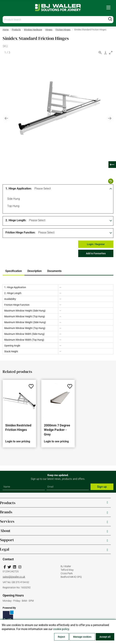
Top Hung (13, 206)
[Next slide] (110, 118)
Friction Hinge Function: (20, 232)
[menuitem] (108, 8)
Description (35, 271)
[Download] (105, 53)
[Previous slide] (6, 118)
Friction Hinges (63, 30)
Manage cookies (82, 637)
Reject (61, 637)
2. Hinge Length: (16, 220)
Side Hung (13, 199)
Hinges (49, 30)
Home (6, 30)
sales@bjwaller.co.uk (14, 577)
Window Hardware (33, 30)
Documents (54, 271)
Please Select (43, 189)
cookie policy (61, 629)
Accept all (105, 637)
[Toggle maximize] (111, 53)
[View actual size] (100, 53)
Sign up (102, 487)
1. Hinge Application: (19, 189)
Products (16, 30)
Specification (14, 271)
